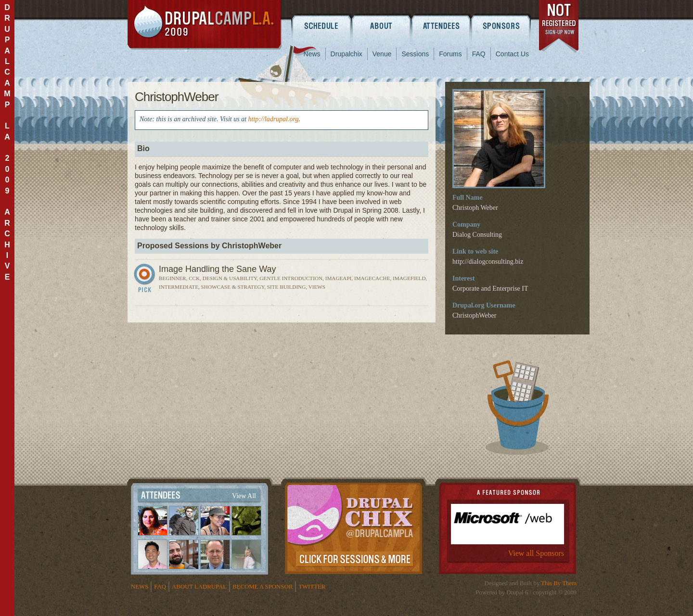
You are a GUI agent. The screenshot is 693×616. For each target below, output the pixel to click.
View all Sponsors (536, 553)
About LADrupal (199, 587)
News (312, 54)
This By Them (559, 583)
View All (244, 496)
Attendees (442, 26)
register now (559, 28)
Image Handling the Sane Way (217, 269)
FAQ (479, 54)
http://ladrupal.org (274, 119)
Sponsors (502, 26)
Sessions (415, 54)
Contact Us (512, 54)
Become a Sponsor (263, 587)
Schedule (321, 26)
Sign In (146, 280)
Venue (382, 54)
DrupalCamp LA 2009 (205, 25)
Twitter (312, 587)
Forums (450, 54)
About (381, 26)
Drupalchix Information (353, 526)
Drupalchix (346, 54)
